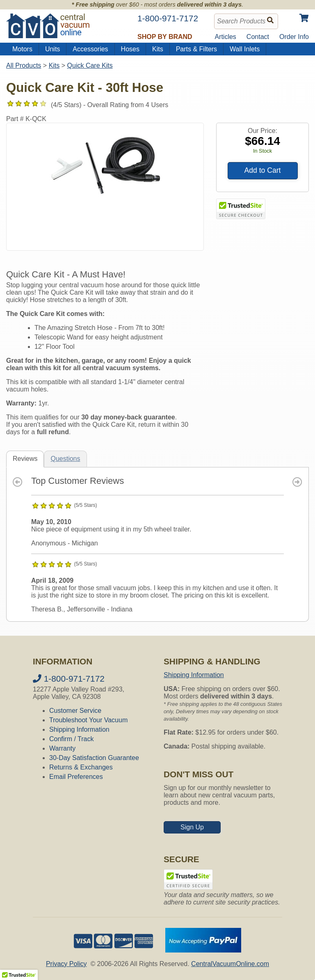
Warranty (62, 748)
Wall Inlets (245, 49)
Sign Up (192, 827)
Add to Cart (263, 170)
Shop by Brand (165, 37)
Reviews (25, 459)
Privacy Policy (66, 964)
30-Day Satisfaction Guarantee (94, 758)
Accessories (90, 49)
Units (52, 49)
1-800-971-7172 (69, 679)
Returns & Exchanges (81, 767)
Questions (65, 459)
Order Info (294, 37)
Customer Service (75, 711)
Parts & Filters (196, 49)
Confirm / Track (71, 739)
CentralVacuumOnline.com (230, 964)
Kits (158, 49)
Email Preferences (76, 777)
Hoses (130, 49)
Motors (22, 49)
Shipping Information (79, 729)
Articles (225, 37)
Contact (258, 37)
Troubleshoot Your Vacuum (88, 720)
